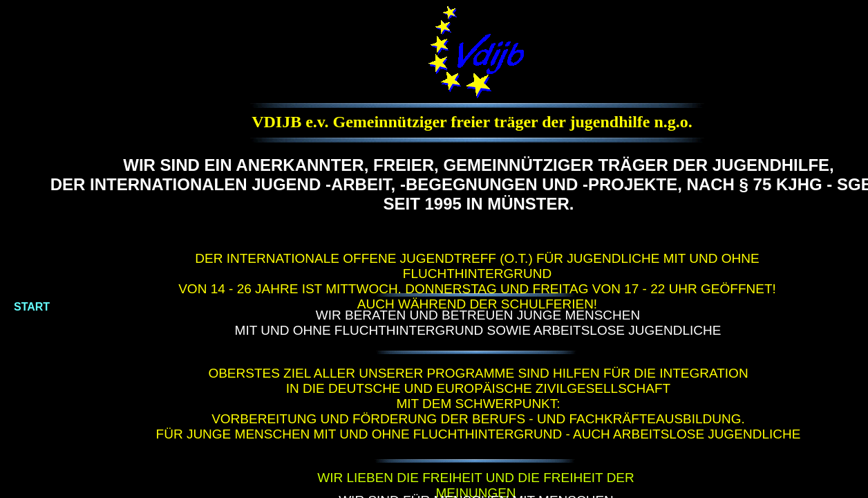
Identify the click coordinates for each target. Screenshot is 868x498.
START (32, 307)
